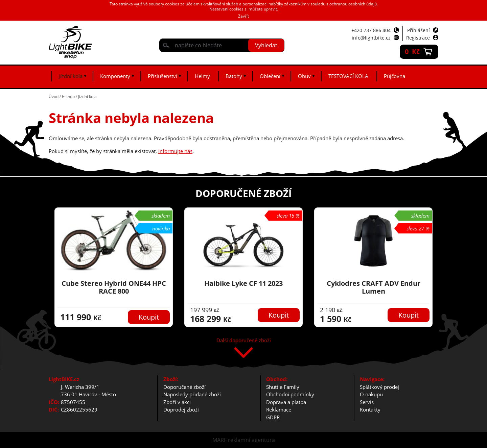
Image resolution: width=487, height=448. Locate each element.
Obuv (304, 76)
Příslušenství (163, 76)
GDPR (273, 417)
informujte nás (175, 151)
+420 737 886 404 (371, 30)
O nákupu (371, 394)
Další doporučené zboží (244, 341)
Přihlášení (419, 30)
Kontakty (370, 409)
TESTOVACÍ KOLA (348, 76)
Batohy (234, 76)
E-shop (68, 96)
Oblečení (270, 76)
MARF (219, 440)
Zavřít (243, 16)
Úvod (54, 96)
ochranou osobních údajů (353, 4)
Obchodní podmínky (290, 394)
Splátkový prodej (379, 387)
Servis (367, 402)
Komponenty (115, 76)
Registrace (418, 38)
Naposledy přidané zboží (192, 394)
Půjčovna (395, 76)
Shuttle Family (283, 387)
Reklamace (279, 409)
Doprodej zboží (181, 409)
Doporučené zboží (184, 387)
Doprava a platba (286, 402)
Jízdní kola (71, 76)
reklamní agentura (251, 440)
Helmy (202, 76)
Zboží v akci (177, 402)
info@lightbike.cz (371, 38)
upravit (270, 9)
